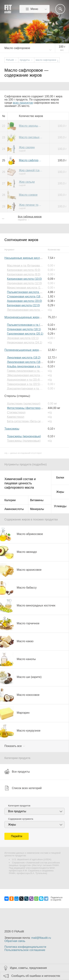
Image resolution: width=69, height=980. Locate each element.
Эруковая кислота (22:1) (23, 338)
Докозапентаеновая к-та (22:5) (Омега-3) (34, 389)
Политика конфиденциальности (25, 947)
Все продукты (17, 772)
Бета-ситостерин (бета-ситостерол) (30, 421)
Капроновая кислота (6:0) (24, 270)
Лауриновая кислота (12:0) (24, 283)
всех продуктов (23, 103)
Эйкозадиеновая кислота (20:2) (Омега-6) (34, 375)
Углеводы (60, 506)
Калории (10, 500)
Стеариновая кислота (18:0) (25, 296)
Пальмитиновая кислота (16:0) (27, 292)
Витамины (37, 500)
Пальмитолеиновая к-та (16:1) (27, 325)
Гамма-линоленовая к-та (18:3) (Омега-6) (34, 371)
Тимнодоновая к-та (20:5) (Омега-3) (30, 384)
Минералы (37, 509)
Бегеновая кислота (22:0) (23, 305)
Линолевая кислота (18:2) (24, 358)
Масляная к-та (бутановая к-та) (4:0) (31, 266)
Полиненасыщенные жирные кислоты (29, 350)
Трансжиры (12, 429)
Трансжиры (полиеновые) (24, 441)
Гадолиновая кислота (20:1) (25, 334)
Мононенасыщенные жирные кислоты (29, 317)
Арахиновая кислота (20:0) (24, 301)
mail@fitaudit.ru (41, 938)
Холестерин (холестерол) (24, 404)
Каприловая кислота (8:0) (24, 274)
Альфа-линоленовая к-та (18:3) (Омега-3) (34, 366)
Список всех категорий (23, 788)
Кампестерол (16, 417)
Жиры (60, 492)
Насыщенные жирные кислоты (25, 258)
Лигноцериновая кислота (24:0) (27, 310)
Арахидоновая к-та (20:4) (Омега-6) (30, 380)
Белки (60, 478)
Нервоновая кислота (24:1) (25, 343)
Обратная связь (15, 941)
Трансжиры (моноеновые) (24, 436)
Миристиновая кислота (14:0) (26, 288)
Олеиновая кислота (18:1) (24, 329)
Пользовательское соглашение (25, 950)
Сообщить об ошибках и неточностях (36, 976)
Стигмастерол (16, 412)
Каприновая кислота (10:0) (24, 279)
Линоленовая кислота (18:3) (25, 362)
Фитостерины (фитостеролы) (26, 408)
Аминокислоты (14, 509)
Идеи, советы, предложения (28, 968)
